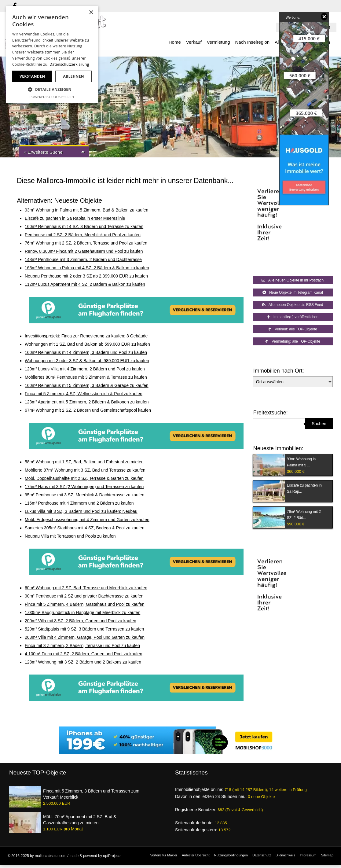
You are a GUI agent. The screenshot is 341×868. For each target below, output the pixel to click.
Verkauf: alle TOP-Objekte (293, 329)
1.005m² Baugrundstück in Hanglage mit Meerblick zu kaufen (82, 612)
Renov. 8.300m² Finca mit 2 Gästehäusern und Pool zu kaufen (84, 251)
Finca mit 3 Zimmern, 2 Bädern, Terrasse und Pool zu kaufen (82, 645)
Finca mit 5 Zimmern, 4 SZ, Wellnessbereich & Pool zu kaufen (84, 394)
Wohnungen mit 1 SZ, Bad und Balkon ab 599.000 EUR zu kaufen (87, 344)
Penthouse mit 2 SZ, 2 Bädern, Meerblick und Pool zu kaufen (83, 235)
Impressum (308, 855)
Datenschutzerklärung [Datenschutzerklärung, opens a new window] (69, 64)
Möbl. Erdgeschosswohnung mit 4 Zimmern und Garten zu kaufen (87, 520)
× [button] (91, 13)
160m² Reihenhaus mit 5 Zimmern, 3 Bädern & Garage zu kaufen (87, 385)
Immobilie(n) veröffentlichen (293, 317)
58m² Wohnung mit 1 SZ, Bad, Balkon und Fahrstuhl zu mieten (84, 462)
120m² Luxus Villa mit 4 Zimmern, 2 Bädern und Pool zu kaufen (85, 369)
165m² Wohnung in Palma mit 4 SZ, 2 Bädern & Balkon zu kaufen (87, 268)
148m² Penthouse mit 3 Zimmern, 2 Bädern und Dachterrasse (83, 259)
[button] (52, 90)
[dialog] (52, 55)
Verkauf (194, 42)
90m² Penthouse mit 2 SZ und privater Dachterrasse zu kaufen (84, 596)
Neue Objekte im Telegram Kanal (293, 292)
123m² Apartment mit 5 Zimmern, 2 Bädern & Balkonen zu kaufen (87, 402)
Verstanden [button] (32, 76)
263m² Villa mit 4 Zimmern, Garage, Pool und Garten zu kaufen (85, 637)
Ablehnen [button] (74, 76)
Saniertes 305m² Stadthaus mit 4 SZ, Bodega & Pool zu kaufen (84, 528)
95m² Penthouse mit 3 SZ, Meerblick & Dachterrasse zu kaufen (84, 495)
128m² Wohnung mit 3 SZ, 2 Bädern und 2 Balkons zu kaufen (83, 662)
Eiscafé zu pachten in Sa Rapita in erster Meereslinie (75, 218)
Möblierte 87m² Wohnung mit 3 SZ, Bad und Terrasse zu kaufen (85, 470)
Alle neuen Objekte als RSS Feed (293, 305)
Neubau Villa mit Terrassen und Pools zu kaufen (70, 536)
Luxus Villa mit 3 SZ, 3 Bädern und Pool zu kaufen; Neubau (81, 511)
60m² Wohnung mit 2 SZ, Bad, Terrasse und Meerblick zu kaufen (86, 588)
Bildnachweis (285, 855)
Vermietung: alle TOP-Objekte (293, 341)
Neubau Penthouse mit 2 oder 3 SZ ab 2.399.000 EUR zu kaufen (86, 276)
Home (175, 42)
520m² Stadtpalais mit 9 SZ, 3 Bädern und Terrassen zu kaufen (84, 629)
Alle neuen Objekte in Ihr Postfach (293, 280)
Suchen (319, 424)
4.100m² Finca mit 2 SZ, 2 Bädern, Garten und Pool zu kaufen (83, 654)
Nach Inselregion (253, 42)
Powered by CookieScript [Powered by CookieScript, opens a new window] (52, 97)
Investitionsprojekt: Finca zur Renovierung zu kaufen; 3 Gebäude (86, 336)
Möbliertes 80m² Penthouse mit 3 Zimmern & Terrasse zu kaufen (86, 377)
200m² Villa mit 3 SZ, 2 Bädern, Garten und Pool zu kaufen (81, 621)
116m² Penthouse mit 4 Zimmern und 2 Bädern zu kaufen (79, 503)
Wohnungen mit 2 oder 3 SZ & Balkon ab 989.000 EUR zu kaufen (87, 361)
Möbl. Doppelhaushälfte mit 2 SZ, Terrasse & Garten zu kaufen (84, 478)
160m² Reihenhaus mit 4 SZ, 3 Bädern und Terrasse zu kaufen (84, 226)
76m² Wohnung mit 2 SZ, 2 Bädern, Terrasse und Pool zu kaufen (86, 243)
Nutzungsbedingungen (231, 855)
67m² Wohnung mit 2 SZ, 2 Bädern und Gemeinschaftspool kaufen (88, 410)
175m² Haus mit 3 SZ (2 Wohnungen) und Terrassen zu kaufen (84, 487)
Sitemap (327, 855)
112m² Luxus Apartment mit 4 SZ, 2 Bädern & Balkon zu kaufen (85, 284)
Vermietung (218, 42)
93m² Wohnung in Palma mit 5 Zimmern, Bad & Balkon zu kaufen (86, 210)
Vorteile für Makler (164, 855)
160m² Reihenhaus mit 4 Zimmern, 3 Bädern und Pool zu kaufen (86, 352)
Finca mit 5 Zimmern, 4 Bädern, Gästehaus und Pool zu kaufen (84, 604)
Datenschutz (262, 855)
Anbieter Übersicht (196, 855)
